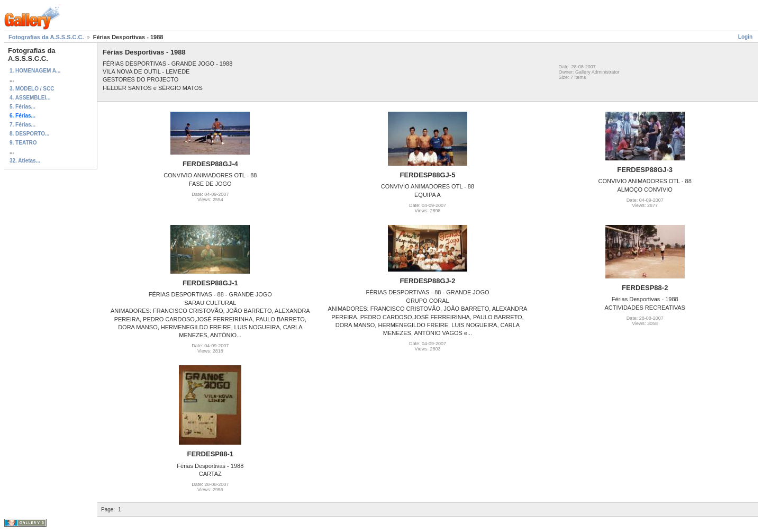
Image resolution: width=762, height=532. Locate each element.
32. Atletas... (25, 161)
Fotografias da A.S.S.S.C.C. (46, 37)
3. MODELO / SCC (32, 89)
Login (745, 37)
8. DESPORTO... (29, 134)
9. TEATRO (23, 143)
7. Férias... (22, 125)
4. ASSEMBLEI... (30, 98)
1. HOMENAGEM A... (35, 71)
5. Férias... (22, 107)
